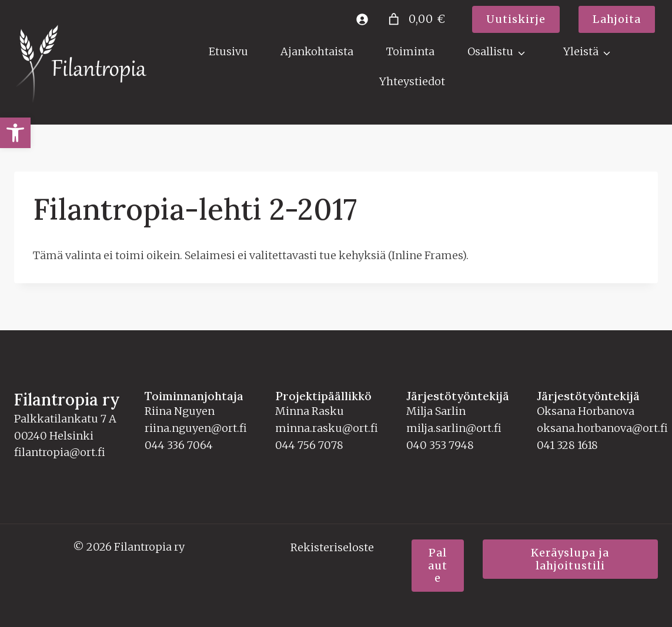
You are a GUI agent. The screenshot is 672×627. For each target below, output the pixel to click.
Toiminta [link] (410, 51)
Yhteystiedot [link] (412, 81)
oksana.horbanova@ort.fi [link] (602, 428)
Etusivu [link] (228, 51)
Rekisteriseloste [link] (332, 547)
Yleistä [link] (581, 51)
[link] (15, 133)
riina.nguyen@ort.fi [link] (196, 428)
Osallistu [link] (490, 51)
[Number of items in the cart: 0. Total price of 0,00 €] (415, 19)
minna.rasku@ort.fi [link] (327, 428)
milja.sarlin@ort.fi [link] (454, 428)
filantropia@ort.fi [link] (60, 452)
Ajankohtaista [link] (317, 51)
